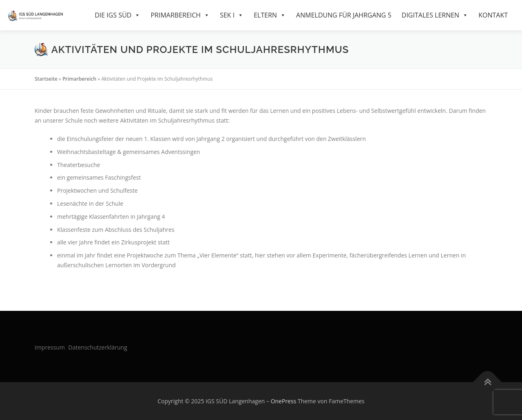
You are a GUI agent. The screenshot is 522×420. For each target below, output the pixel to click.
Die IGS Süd (117, 15)
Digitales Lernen (435, 15)
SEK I (232, 15)
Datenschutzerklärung (98, 347)
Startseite (46, 79)
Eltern (270, 15)
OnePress (284, 401)
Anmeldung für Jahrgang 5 (344, 15)
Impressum (50, 347)
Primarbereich (180, 15)
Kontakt (493, 15)
